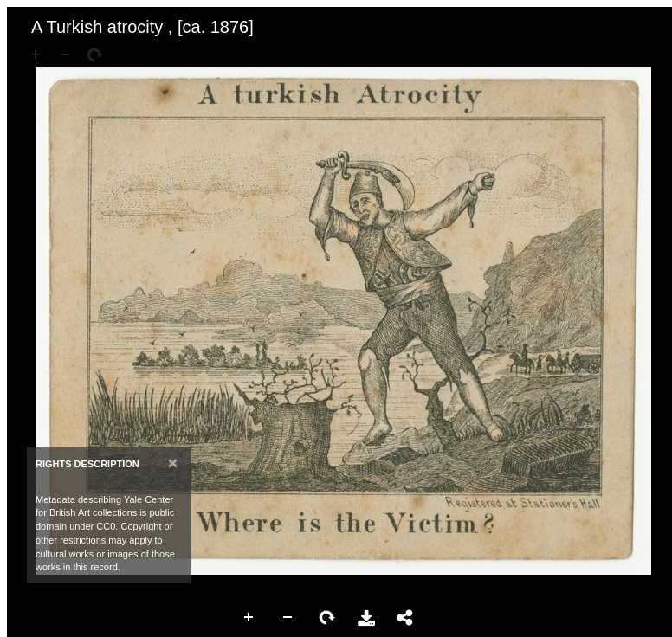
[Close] (173, 463)
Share (405, 618)
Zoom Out (288, 618)
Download (366, 618)
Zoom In (249, 618)
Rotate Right (327, 618)
